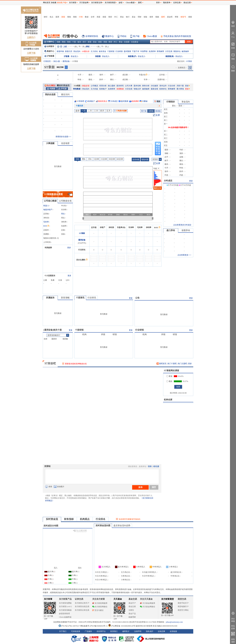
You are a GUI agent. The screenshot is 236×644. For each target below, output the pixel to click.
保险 (145, 17)
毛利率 (46, 222)
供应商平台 (101, 631)
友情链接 (173, 631)
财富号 (183, 17)
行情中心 (49, 42)
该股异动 (186, 230)
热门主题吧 (182, 364)
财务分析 (146, 86)
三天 (96, 111)
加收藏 (54, 3)
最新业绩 (154, 89)
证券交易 (177, 3)
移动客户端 (62, 3)
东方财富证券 (97, 3)
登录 (150, 466)
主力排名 (94, 51)
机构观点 (85, 519)
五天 (108, 111)
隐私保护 (150, 631)
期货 (110, 17)
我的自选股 (50, 95)
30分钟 (112, 159)
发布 (140, 487)
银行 (128, 17)
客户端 (136, 36)
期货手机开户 (183, 603)
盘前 (78, 111)
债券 (151, 17)
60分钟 (120, 159)
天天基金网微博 (147, 603)
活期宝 (131, 610)
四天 (102, 111)
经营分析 (103, 86)
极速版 (158, 111)
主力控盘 (94, 89)
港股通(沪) (132, 56)
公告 (137, 298)
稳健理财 (132, 617)
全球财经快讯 (92, 36)
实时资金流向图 (103, 526)
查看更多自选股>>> (63, 137)
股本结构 (137, 86)
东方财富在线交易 (82, 606)
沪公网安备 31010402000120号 (122, 626)
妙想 (121, 3)
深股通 (98, 56)
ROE (46, 226)
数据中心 (110, 36)
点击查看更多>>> (184, 255)
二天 (90, 111)
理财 (140, 17)
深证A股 (57, 61)
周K (84, 159)
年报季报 (144, 51)
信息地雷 (65, 143)
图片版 (144, 111)
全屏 (158, 115)
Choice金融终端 (65, 617)
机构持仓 (163, 89)
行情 (81, 17)
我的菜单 (167, 3)
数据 (87, 17)
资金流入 (74, 56)
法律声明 (138, 631)
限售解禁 (160, 51)
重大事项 (180, 89)
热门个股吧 (172, 364)
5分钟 (96, 159)
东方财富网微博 (100, 603)
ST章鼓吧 (81, 101)
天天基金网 (84, 3)
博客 (177, 17)
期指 (69, 17)
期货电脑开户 (183, 606)
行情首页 (47, 61)
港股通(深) (170, 56)
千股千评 (136, 51)
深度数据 (120, 89)
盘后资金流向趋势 (122, 526)
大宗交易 (169, 51)
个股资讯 (80, 298)
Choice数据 (152, 36)
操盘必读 (86, 86)
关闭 (40, 8)
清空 (154, 487)
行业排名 (101, 519)
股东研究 (120, 86)
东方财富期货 (168, 599)
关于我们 (63, 631)
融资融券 (185, 51)
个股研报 (111, 51)
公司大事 (129, 86)
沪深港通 (49, 56)
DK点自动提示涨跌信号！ (179, 127)
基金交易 (132, 606)
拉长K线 (136, 159)
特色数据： (78, 89)
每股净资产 (48, 210)
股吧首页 (161, 364)
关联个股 (180, 86)
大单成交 (114, 101)
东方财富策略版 (65, 610)
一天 (84, 111)
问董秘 (145, 101)
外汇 (116, 17)
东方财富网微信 (100, 607)
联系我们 (114, 631)
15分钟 (104, 159)
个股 (74, 42)
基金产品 (132, 614)
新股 (63, 17)
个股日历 (79, 106)
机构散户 (103, 89)
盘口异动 (171, 230)
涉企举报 (233, 620)
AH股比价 (86, 51)
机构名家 (168, 400)
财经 (46, 17)
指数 (59, 42)
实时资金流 (52, 519)
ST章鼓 (82, 233)
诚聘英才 (126, 631)
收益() (46, 206)
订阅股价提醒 (120, 111)
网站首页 (47, 3)
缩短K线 (145, 159)
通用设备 (66, 61)
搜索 (190, 17)
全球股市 (49, 46)
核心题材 (112, 86)
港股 (104, 17)
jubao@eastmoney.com (174, 622)
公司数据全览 (65, 201)
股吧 (163, 17)
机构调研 (135, 101)
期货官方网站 (183, 610)
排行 (84, 42)
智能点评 (137, 89)
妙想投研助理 (64, 614)
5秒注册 (156, 466)
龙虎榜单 (152, 51)
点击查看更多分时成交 (182, 225)
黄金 (122, 17)
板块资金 (102, 51)
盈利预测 (127, 51)
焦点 (51, 17)
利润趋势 (48, 248)
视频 (157, 17)
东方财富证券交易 (82, 610)
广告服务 (88, 631)
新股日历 (69, 51)
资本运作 (163, 86)
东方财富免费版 (65, 603)
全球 (93, 17)
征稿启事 (161, 631)
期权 (75, 17)
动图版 (151, 111)
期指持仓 (177, 51)
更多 (187, 86)
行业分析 (172, 86)
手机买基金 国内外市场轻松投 (177, 36)
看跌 (169, 381)
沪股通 (67, 56)
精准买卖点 (103, 101)
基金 (134, 17)
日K (78, 159)
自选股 (127, 42)
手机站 (123, 36)
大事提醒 (50, 143)
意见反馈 (233, 627)
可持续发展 (76, 631)
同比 (63, 214)
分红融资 (154, 86)
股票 (57, 17)
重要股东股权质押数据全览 (76, 364)
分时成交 (168, 181)
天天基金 (118, 599)
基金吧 (170, 17)
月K (90, 159)
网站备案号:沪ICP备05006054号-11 (94, 626)
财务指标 (69, 519)
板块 (79, 42)
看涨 (169, 376)
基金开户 (132, 603)
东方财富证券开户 (82, 603)
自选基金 (135, 42)
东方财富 (48, 599)
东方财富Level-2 (65, 606)
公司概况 (94, 86)
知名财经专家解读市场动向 (130, 519)
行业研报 (119, 51)
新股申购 (60, 51)
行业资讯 (92, 298)
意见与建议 (98, 610)
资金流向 (77, 51)
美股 (98, 17)
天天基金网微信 (147, 607)
